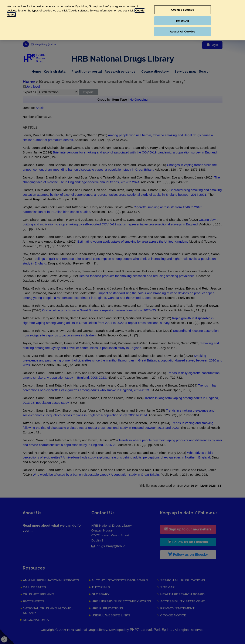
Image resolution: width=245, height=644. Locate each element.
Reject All (183, 21)
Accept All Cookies (183, 32)
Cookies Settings (183, 10)
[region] (122, 20)
